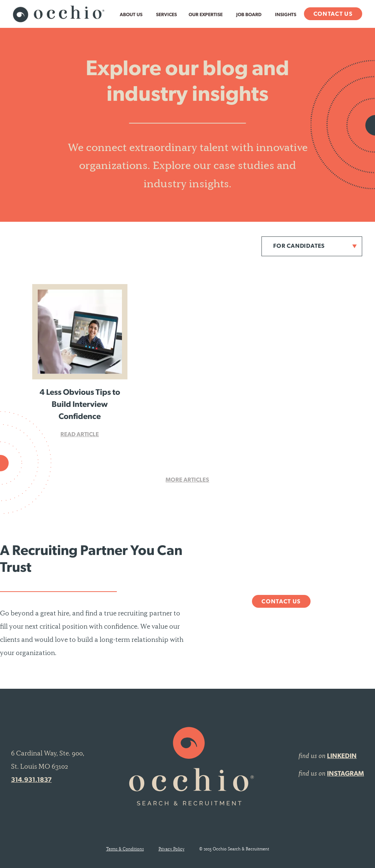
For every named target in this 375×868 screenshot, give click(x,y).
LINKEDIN (342, 756)
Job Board (249, 15)
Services (166, 15)
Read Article (80, 435)
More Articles (187, 480)
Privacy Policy (172, 849)
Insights (286, 15)
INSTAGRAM (346, 774)
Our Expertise (206, 15)
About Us (131, 15)
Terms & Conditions (125, 849)
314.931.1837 (31, 780)
